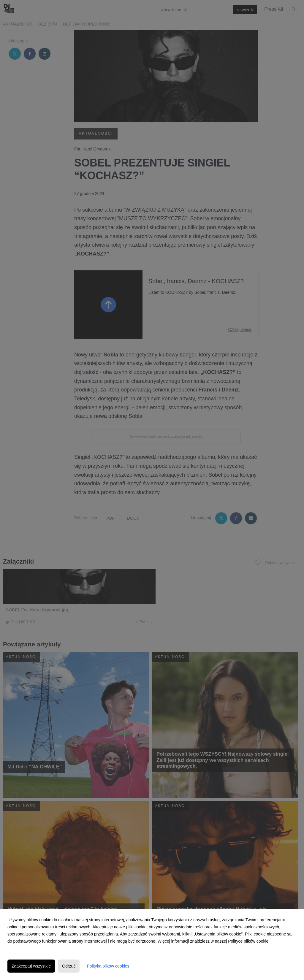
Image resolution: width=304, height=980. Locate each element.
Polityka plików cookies (108, 966)
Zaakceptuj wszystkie (31, 966)
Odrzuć (69, 966)
